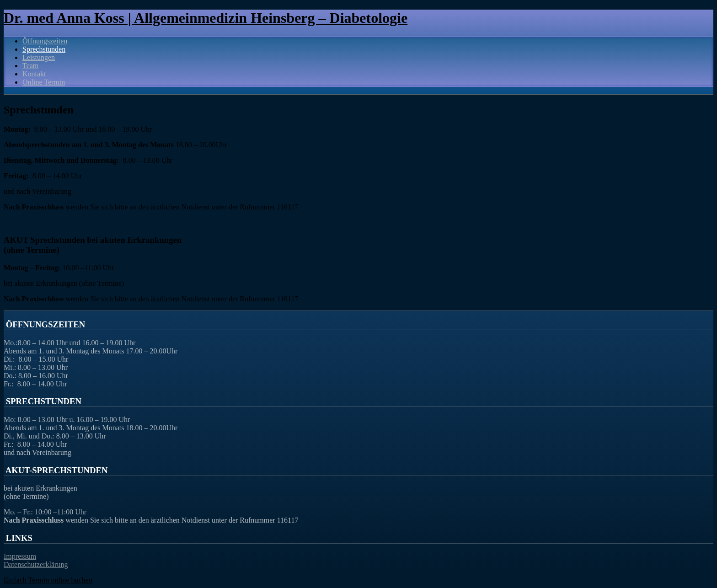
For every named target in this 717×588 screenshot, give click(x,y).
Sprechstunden (44, 49)
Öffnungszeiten (45, 41)
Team (30, 66)
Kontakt (34, 74)
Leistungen (39, 57)
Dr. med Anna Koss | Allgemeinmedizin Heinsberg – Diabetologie (206, 18)
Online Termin (44, 82)
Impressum (20, 556)
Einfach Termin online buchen (48, 580)
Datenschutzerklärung (36, 564)
